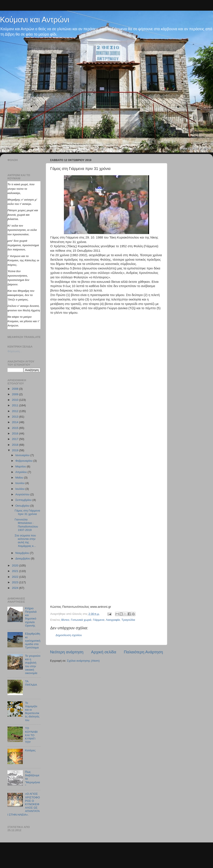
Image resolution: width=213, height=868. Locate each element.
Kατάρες (30, 750)
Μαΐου (20, 478)
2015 (16, 428)
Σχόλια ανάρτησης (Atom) (83, 661)
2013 (16, 417)
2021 (16, 571)
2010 (16, 400)
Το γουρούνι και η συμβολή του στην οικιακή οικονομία (33, 664)
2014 (16, 422)
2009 (16, 394)
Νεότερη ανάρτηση (67, 652)
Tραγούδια (128, 620)
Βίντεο (65, 620)
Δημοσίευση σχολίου (69, 635)
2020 (16, 565)
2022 (16, 577)
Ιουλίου (20, 489)
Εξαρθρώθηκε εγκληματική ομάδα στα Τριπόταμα (33, 641)
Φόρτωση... (15, 351)
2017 (16, 439)
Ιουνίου (20, 483)
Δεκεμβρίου (23, 558)
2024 (16, 588)
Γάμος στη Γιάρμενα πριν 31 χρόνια (27, 512)
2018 (16, 445)
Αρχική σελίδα (104, 652)
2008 (16, 389)
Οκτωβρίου (23, 506)
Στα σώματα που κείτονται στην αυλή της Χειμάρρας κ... (25, 541)
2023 (16, 582)
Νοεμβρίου (23, 553)
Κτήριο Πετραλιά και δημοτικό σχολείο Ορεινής (31, 617)
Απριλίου (21, 472)
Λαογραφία (113, 620)
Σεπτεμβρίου (24, 500)
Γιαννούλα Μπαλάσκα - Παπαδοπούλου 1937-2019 (26, 525)
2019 (16, 450)
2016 (16, 433)
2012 (16, 411)
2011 (16, 405)
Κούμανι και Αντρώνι (35, 20)
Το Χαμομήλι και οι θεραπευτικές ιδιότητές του (32, 711)
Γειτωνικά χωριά (81, 620)
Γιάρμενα (99, 620)
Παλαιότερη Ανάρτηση (143, 652)
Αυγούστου (23, 494)
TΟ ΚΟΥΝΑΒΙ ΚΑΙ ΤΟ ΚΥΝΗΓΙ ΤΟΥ (31, 735)
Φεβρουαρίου (24, 461)
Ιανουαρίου (23, 455)
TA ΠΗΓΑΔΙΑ (31, 683)
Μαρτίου (21, 466)
